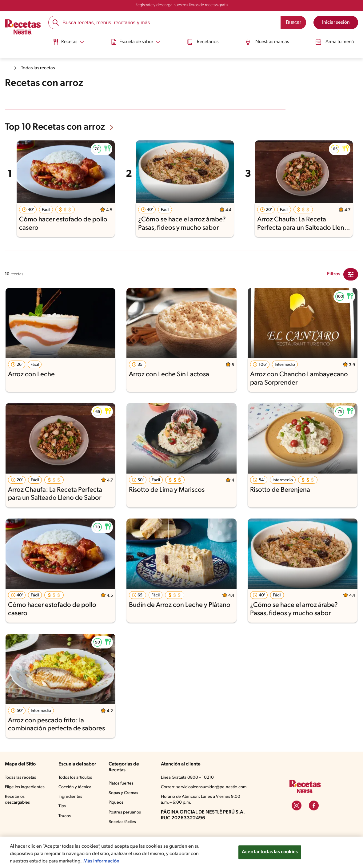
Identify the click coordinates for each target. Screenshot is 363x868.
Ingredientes (70, 797)
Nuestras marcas (269, 41)
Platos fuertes (121, 783)
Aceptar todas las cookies (270, 852)
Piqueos (116, 803)
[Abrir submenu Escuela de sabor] (134, 41)
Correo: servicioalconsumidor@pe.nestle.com (204, 787)
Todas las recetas (39, 68)
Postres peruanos (125, 812)
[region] (181, 852)
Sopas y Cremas (123, 793)
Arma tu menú (338, 41)
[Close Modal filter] (351, 274)
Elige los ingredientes (25, 787)
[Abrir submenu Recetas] (65, 41)
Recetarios (203, 41)
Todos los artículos (75, 778)
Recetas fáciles (122, 822)
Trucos (65, 816)
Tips (62, 806)
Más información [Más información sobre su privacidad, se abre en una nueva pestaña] (101, 861)
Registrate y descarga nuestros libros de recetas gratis (182, 5)
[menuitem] (65, 43)
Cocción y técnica (75, 787)
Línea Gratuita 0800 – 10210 (187, 778)
